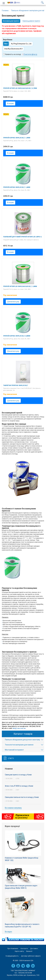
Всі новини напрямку (13, 808)
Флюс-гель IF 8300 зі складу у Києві (19, 786)
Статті (11, 758)
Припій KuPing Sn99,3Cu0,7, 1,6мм (17, 187)
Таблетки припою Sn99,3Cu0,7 (16, 385)
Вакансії (29, 951)
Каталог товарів (23, 734)
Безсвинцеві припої (11, 21)
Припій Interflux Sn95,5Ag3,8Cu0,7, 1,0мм (20, 286)
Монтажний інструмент (14, 750)
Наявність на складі (13, 54)
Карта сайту (19, 951)
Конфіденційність (12, 956)
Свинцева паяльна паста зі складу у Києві (22, 797)
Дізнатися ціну (13, 302)
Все (6, 44)
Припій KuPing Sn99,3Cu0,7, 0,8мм (17, 336)
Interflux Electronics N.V (13, 49)
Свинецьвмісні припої (31, 21)
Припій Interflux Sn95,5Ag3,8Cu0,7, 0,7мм (20, 88)
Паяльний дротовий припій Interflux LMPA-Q (22, 237)
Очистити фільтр (30, 54)
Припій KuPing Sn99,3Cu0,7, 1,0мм (17, 138)
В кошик (10, 103)
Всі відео (8, 932)
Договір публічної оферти (31, 956)
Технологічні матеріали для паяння (19, 745)
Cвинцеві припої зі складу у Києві (18, 775)
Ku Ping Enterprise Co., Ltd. (21, 44)
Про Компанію (13, 949)
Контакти (24, 949)
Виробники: (8, 40)
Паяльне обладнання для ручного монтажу (23, 740)
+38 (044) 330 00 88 (25, 973)
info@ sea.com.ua (19, 728)
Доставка (34, 949)
